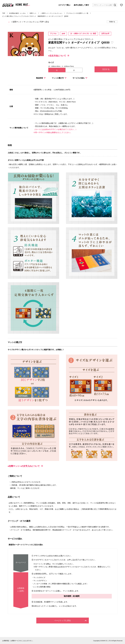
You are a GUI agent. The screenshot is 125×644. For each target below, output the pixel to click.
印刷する (112, 22)
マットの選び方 (59, 78)
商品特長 (41, 78)
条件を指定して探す (81, 5)
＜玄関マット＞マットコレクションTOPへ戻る (30, 22)
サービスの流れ (80, 78)
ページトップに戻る (70, 620)
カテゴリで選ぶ (64, 5)
